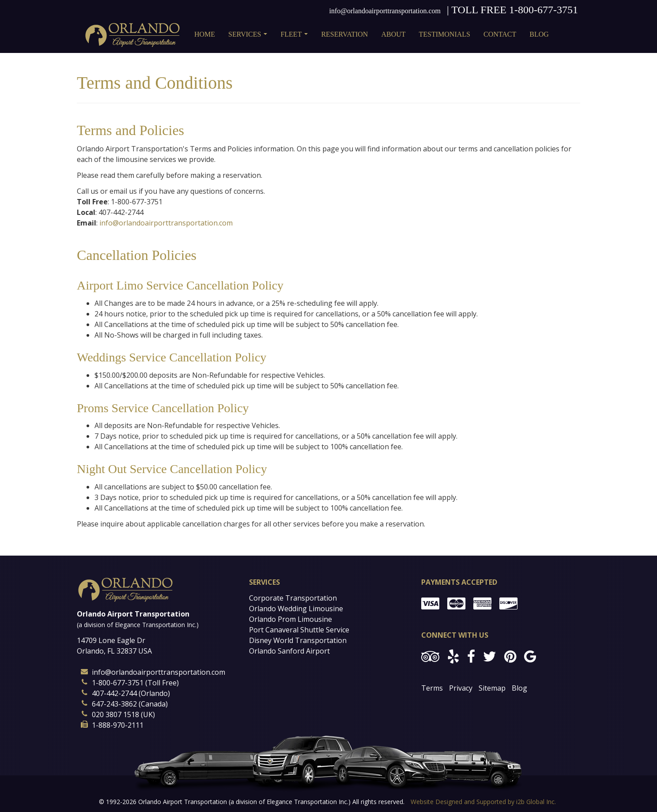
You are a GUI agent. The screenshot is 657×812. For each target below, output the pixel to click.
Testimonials (445, 34)
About (393, 34)
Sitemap (492, 688)
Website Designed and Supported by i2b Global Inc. (483, 802)
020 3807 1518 (115, 714)
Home (205, 34)
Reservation (344, 34)
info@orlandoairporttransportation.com (385, 11)
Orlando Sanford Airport (289, 651)
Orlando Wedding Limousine (296, 609)
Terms (432, 688)
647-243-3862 (114, 704)
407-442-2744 (114, 693)
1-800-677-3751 (544, 10)
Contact (500, 34)
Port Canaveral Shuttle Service (299, 630)
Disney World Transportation (298, 640)
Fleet (296, 37)
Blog (539, 34)
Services (249, 37)
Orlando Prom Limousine (291, 619)
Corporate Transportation (293, 598)
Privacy (461, 688)
